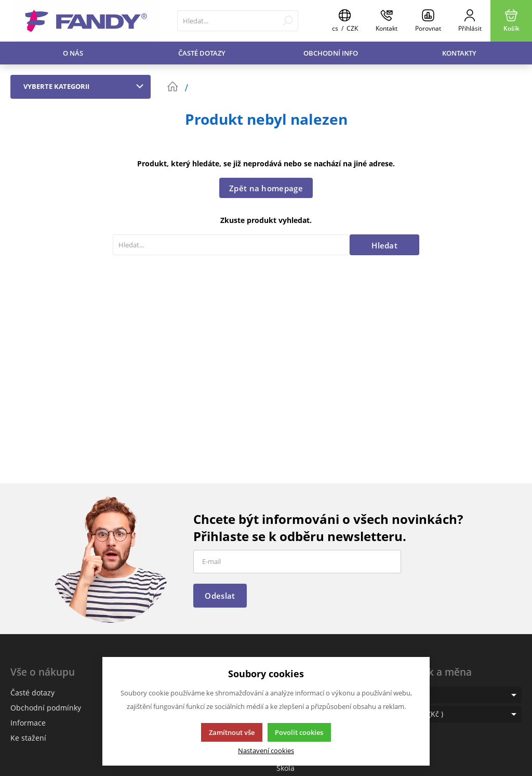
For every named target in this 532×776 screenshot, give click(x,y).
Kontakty (459, 53)
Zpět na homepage (266, 188)
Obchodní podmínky (46, 708)
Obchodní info (331, 53)
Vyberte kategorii (86, 86)
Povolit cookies (299, 732)
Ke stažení (28, 738)
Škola (285, 768)
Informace (28, 723)
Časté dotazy (202, 53)
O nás (73, 53)
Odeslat (220, 596)
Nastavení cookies (266, 751)
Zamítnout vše (232, 732)
